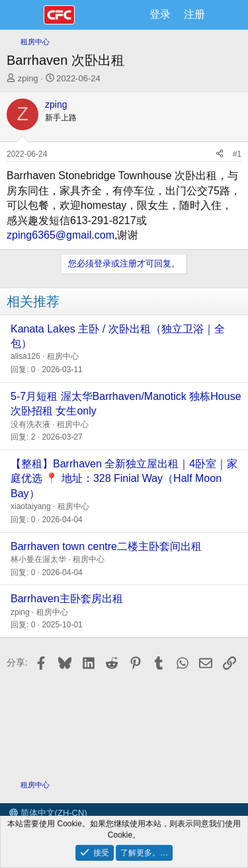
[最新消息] (225, 15)
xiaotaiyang (31, 506)
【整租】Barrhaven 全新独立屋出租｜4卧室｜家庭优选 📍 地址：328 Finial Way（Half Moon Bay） (124, 479)
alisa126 (25, 356)
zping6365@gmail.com (61, 235)
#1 (237, 154)
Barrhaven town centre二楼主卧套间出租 (106, 546)
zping (28, 78)
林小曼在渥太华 (38, 559)
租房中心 (63, 356)
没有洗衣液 (30, 424)
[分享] (220, 154)
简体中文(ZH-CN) (48, 813)
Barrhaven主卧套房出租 (67, 599)
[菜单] (25, 15)
